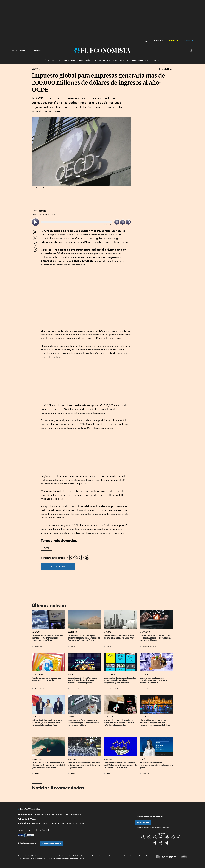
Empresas (107, 632)
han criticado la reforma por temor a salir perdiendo (84, 508)
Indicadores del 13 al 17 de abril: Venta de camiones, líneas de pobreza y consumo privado (82, 680)
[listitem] (36, 222)
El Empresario (145, 632)
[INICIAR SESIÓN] (191, 51)
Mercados (36, 632)
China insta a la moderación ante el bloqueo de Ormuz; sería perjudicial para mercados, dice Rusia (49, 765)
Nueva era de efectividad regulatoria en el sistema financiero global (156, 765)
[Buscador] (35, 51)
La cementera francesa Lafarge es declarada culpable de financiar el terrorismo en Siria (83, 723)
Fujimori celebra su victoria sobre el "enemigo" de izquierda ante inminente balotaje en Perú (48, 723)
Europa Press (38, 646)
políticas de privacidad (161, 827)
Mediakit (34, 819)
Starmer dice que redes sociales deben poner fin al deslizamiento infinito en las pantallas (119, 723)
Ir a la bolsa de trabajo (51, 843)
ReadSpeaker (108, 224)
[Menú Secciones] (18, 51)
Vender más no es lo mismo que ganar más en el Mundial (47, 679)
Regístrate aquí (143, 822)
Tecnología (109, 717)
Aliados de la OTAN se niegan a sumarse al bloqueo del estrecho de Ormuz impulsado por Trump (84, 638)
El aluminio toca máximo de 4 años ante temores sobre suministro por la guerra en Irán (84, 765)
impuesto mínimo (80, 405)
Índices (148, 61)
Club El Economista (72, 815)
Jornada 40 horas (101, 61)
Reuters (73, 646)
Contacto (83, 823)
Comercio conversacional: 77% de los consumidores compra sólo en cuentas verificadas (155, 638)
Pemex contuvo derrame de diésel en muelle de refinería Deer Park (120, 637)
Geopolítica (73, 632)
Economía (36, 69)
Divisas (157, 61)
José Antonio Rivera (76, 689)
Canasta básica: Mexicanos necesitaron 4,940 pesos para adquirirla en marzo (153, 680)
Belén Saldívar (147, 689)
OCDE (46, 548)
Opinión (143, 759)
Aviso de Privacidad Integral (65, 823)
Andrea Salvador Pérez (149, 646)
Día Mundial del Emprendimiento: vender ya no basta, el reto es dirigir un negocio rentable (120, 680)
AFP (36, 731)
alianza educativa (121, 61)
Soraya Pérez (146, 773)
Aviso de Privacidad (41, 823)
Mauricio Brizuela (40, 689)
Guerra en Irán (83, 61)
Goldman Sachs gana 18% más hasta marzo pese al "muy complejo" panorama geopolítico (48, 638)
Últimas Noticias (52, 61)
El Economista (41, 815)
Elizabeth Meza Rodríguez (114, 689)
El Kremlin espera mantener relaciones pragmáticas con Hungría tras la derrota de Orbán (155, 723)
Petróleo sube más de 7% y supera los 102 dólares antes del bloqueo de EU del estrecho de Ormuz (120, 765)
